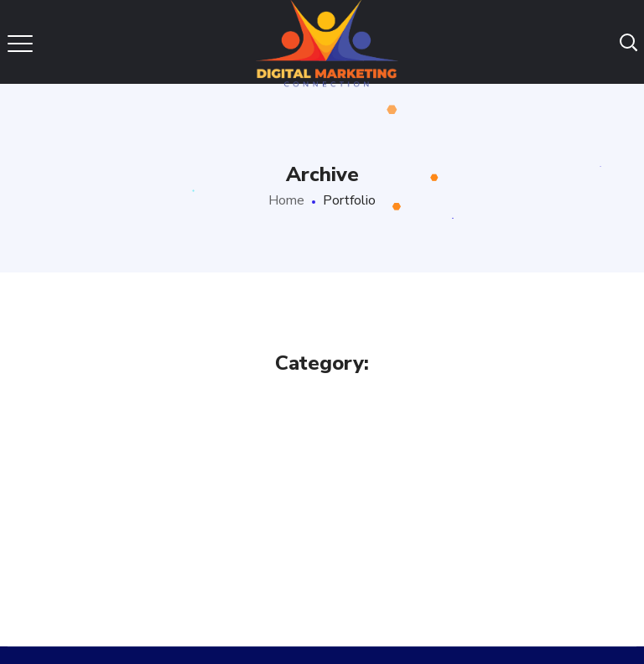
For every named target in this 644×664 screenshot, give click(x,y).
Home (286, 200)
